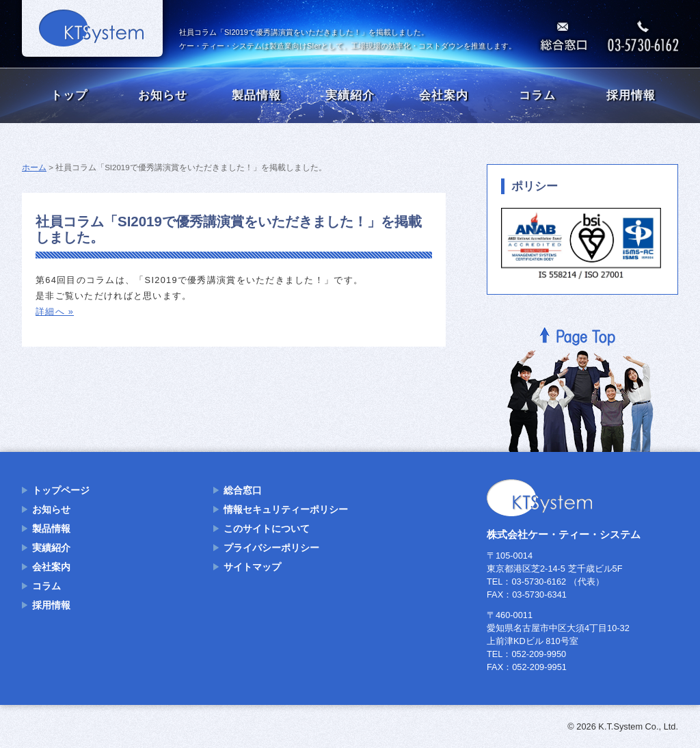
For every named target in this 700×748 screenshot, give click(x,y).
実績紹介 (350, 95)
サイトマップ (252, 567)
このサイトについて (267, 529)
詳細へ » (55, 311)
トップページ (61, 490)
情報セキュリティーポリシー (286, 509)
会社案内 (444, 95)
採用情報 (631, 95)
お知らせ (163, 95)
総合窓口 (243, 490)
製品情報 (256, 95)
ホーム (34, 168)
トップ (69, 95)
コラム (537, 95)
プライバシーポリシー (271, 548)
